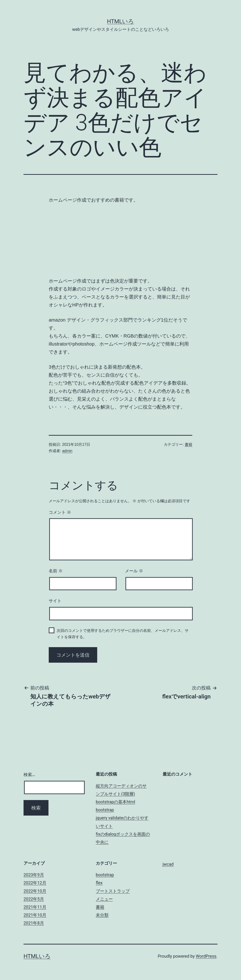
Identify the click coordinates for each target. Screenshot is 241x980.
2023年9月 (34, 875)
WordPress (206, 956)
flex (99, 883)
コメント (60, 512)
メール (134, 571)
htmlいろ (121, 21)
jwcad (168, 864)
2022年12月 (35, 883)
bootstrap (105, 810)
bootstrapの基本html (115, 802)
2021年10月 (35, 915)
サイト (55, 601)
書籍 (189, 444)
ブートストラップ (113, 891)
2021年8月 (34, 923)
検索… (29, 775)
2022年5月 (34, 899)
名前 (56, 571)
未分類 (102, 915)
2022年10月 (35, 891)
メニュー (104, 899)
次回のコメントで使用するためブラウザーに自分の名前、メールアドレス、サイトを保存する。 (123, 634)
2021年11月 (35, 907)
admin (67, 451)
